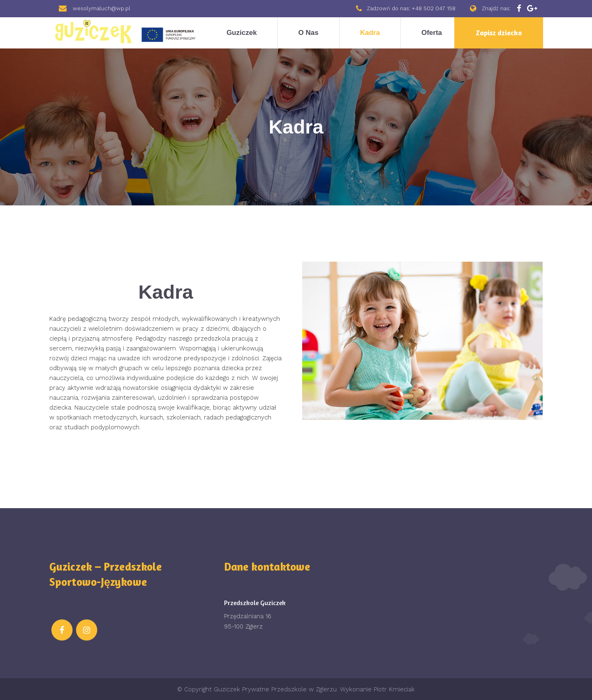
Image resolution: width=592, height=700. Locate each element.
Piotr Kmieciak (394, 689)
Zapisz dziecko (499, 33)
